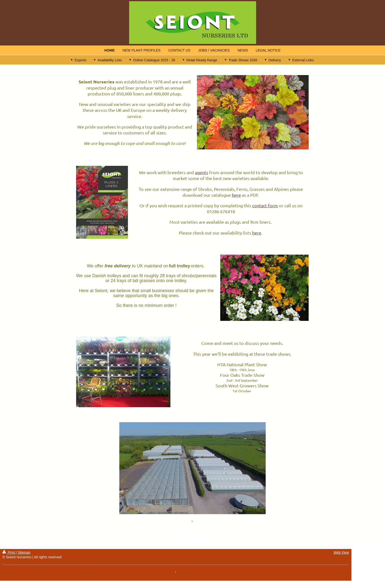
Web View (341, 552)
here (236, 195)
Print (9, 552)
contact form (265, 205)
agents (202, 172)
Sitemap (24, 552)
